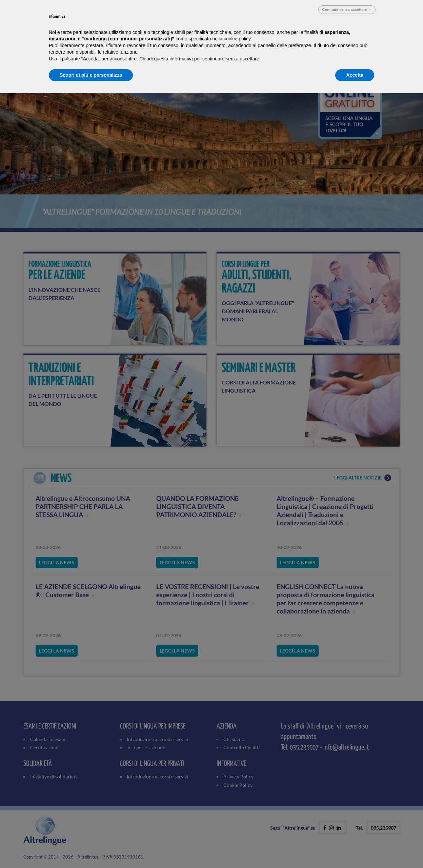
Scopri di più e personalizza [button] (91, 75)
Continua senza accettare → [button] (347, 10)
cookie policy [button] (237, 39)
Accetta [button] (355, 75)
